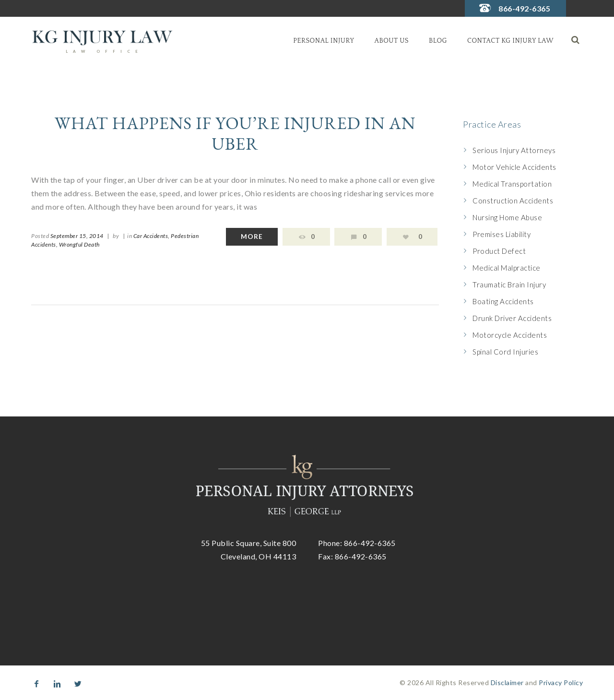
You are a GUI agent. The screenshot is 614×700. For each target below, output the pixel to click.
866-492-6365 (524, 8)
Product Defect (499, 251)
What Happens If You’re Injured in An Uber (235, 133)
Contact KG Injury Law (510, 41)
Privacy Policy (561, 682)
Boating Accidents (503, 301)
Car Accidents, (152, 236)
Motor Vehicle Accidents (514, 167)
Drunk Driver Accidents (512, 318)
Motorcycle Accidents (510, 335)
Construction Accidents (513, 201)
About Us (392, 41)
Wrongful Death (79, 244)
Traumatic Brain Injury (509, 285)
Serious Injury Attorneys (514, 150)
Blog (438, 41)
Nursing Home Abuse (507, 217)
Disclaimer (507, 682)
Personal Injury (324, 41)
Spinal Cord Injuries (505, 352)
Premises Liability (502, 234)
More (252, 237)
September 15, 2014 (77, 236)
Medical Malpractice (507, 268)
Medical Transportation (512, 184)
